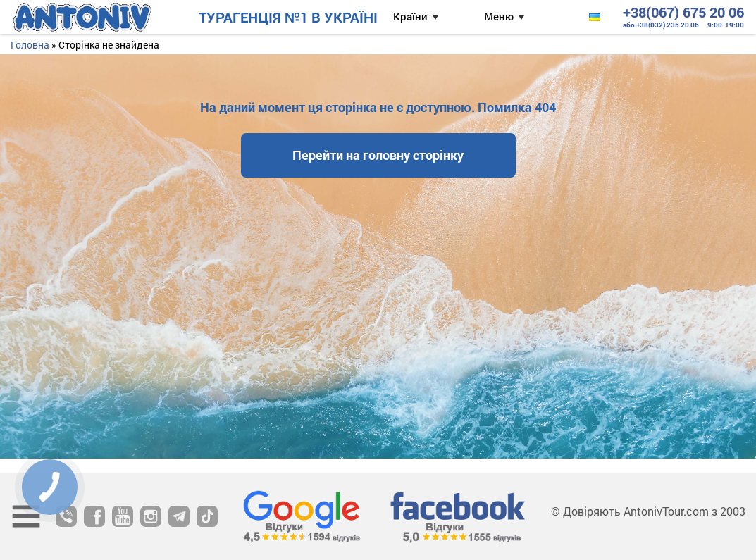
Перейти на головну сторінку (378, 155)
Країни (410, 16)
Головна (30, 45)
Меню (499, 16)
